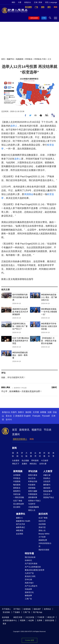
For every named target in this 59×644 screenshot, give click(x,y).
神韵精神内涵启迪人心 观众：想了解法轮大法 (49, 297)
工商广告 (28, 599)
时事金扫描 (33, 481)
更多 (4, 624)
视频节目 (10, 59)
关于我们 (17, 609)
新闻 (14, 448)
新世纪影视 (50, 620)
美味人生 (42, 530)
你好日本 (42, 521)
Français (36, 416)
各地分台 (28, 2)
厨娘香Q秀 (43, 540)
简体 (40, 2)
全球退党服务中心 (10, 620)
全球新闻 (17, 475)
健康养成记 (20, 527)
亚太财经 (17, 507)
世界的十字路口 (34, 501)
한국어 (9, 420)
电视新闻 (20, 59)
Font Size (47, 115)
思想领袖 (32, 488)
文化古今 (47, 494)
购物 (32, 439)
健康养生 (21, 514)
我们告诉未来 (30, 557)
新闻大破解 (33, 491)
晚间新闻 (17, 485)
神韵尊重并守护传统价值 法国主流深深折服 (49, 326)
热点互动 (32, 478)
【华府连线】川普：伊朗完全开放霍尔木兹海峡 (49, 341)
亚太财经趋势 (19, 504)
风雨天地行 (29, 583)
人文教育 (48, 471)
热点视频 (25, 461)
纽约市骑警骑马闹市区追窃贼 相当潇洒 (20, 297)
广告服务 (16, 612)
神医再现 (20, 530)
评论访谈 (33, 471)
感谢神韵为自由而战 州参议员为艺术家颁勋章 (20, 312)
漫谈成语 (47, 488)
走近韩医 (20, 534)
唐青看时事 (33, 497)
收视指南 (27, 609)
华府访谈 (17, 494)
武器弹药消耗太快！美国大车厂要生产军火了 (20, 326)
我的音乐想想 (44, 550)
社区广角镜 (18, 501)
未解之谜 (47, 475)
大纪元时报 (30, 617)
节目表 (48, 430)
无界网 (39, 620)
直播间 (16, 434)
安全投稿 (6, 612)
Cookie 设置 (29, 640)
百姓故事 (28, 589)
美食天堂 (42, 527)
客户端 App (38, 612)
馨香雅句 (47, 485)
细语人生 (32, 510)
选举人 (14, 126)
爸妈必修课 (48, 491)
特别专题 (29, 553)
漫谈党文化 (29, 592)
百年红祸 (28, 579)
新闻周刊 (17, 491)
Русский (46, 416)
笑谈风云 (47, 478)
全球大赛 (43, 464)
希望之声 (51, 617)
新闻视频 (18, 471)
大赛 (20, 2)
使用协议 (47, 609)
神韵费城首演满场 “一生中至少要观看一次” (49, 312)
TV (44, 18)
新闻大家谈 (33, 475)
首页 (3, 59)
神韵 (13, 2)
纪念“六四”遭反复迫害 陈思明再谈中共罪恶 (21, 341)
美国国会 (29, 194)
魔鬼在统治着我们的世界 (35, 570)
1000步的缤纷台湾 (45, 545)
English (27, 416)
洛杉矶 (28, 412)
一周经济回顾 (19, 497)
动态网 (31, 620)
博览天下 (16, 464)
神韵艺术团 (18, 617)
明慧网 (23, 620)
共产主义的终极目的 (33, 567)
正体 (36, 2)
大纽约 (14, 412)
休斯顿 (43, 412)
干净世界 (41, 617)
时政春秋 (32, 485)
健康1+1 (19, 518)
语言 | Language (51, 2)
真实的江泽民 (30, 576)
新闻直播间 (34, 18)
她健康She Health (23, 521)
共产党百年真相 (31, 564)
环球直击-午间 (40, 59)
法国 (49, 412)
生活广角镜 (43, 518)
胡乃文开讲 (20, 524)
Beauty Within (44, 534)
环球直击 (29, 59)
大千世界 (42, 537)
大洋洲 (36, 412)
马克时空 (32, 504)
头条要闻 (16, 461)
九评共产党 (29, 573)
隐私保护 (37, 609)
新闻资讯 (24, 430)
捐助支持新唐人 (20, 439)
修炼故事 (28, 595)
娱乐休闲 (43, 514)
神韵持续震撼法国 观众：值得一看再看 (20, 355)
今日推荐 (45, 461)
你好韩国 (42, 524)
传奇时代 (28, 560)
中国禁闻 (17, 481)
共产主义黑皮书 (31, 586)
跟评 (54, 387)
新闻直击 (17, 488)
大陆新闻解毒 (34, 507)
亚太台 (9, 416)
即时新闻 (35, 461)
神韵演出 (33, 464)
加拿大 (21, 412)
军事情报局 (33, 494)
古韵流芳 (47, 481)
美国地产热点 (49, 497)
